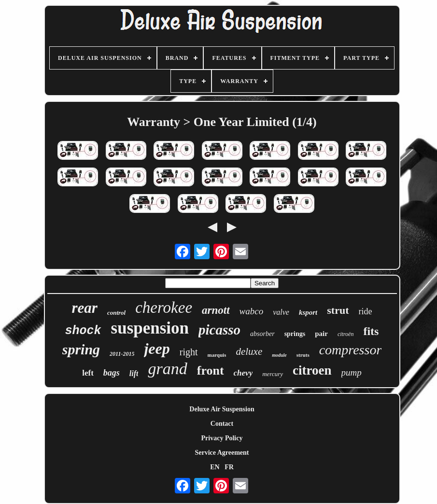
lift (134, 373)
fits (371, 331)
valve (281, 312)
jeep (157, 349)
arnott (216, 310)
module (279, 355)
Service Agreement (222, 453)
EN (215, 467)
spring (81, 349)
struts (303, 355)
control (116, 313)
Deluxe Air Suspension (222, 409)
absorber (262, 334)
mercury (273, 374)
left (88, 373)
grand (167, 369)
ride (366, 311)
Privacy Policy (222, 438)
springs (295, 334)
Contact (222, 424)
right (189, 352)
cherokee (164, 308)
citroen (312, 370)
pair (321, 334)
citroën (346, 334)
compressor (351, 350)
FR (229, 467)
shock (83, 331)
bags (112, 373)
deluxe (249, 351)
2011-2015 (122, 354)
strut (338, 310)
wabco (252, 311)
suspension (150, 328)
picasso (219, 330)
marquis (217, 355)
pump (352, 372)
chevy (243, 373)
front (211, 371)
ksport (308, 312)
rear (85, 308)
